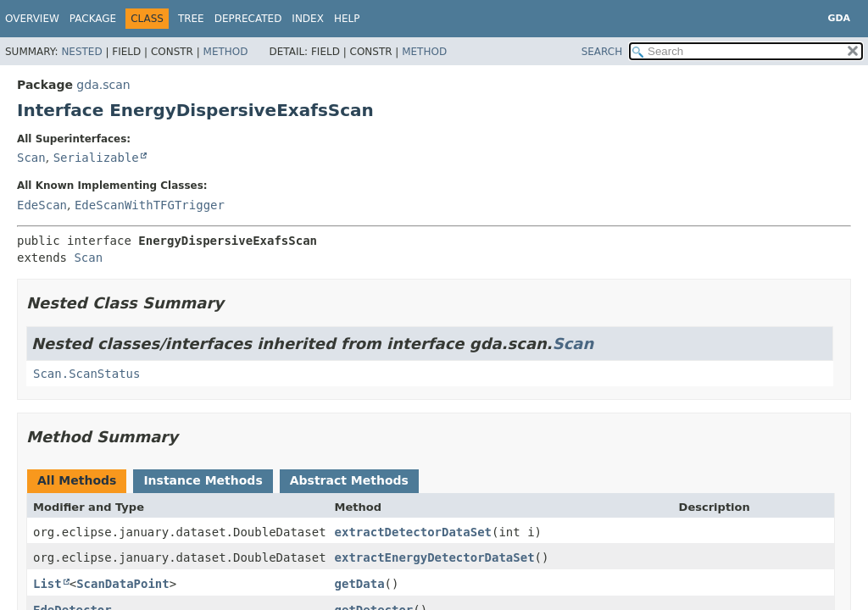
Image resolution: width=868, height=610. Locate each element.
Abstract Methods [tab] (349, 480)
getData (360, 584)
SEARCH (602, 52)
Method (226, 52)
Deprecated (248, 19)
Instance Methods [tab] (203, 480)
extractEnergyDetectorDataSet (435, 557)
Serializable (96, 158)
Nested (81, 52)
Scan (31, 158)
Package (93, 19)
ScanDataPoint (123, 584)
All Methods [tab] (77, 480)
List (47, 584)
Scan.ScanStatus (86, 374)
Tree (191, 19)
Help (347, 19)
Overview (32, 19)
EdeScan (42, 205)
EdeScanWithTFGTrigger (150, 205)
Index (308, 19)
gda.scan (103, 85)
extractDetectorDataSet (413, 532)
